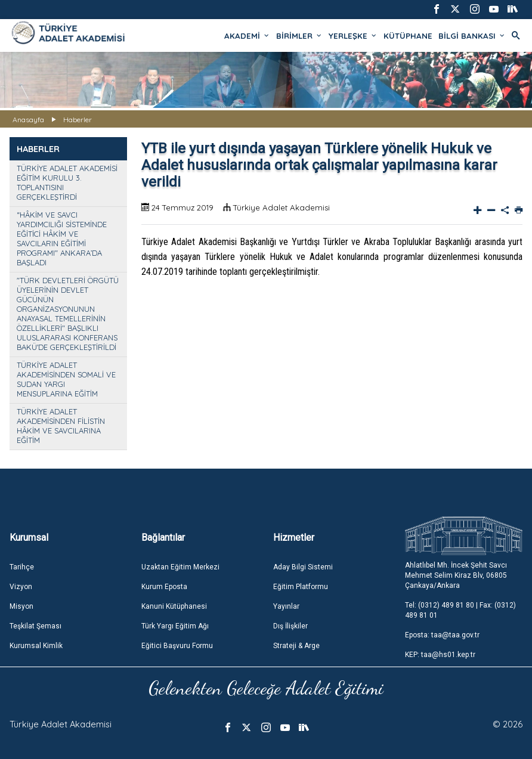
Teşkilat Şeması (35, 626)
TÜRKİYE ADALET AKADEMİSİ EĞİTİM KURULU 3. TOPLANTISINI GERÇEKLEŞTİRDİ (67, 182)
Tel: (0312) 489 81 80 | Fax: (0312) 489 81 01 (460, 610)
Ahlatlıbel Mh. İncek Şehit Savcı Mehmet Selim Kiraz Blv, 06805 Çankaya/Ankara (456, 575)
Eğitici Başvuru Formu (177, 646)
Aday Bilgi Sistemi (303, 567)
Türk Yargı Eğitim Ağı (175, 626)
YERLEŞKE (353, 36)
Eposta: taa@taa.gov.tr (442, 635)
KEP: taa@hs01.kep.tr (440, 655)
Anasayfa (28, 120)
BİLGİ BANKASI (472, 36)
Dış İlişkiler (290, 626)
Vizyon (21, 587)
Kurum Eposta (164, 587)
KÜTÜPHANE (408, 36)
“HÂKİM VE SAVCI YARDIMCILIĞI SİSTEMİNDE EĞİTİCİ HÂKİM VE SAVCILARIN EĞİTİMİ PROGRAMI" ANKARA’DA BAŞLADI (62, 238)
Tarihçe (22, 567)
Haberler (78, 120)
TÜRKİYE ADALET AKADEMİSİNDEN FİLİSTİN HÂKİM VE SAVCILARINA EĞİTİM (61, 426)
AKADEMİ (247, 36)
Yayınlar (286, 606)
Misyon (21, 606)
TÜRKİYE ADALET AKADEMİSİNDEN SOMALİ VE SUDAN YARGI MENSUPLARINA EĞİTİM (66, 379)
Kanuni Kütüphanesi (174, 606)
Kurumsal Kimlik (36, 646)
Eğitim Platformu (301, 587)
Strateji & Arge (296, 646)
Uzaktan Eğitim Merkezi (180, 567)
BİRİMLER (299, 36)
